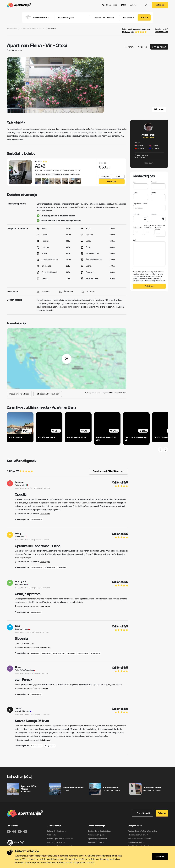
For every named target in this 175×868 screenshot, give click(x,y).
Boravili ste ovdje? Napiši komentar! (108, 471)
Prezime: (154, 182)
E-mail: (135, 193)
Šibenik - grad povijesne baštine (60, 839)
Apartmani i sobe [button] (109, 5)
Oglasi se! (160, 5)
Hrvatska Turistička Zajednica (99, 831)
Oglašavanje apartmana (97, 839)
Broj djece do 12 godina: (149, 226)
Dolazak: (136, 215)
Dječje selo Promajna (136, 842)
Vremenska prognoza (96, 835)
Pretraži (144, 17)
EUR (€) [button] (133, 5)
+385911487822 (141, 155)
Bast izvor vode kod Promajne (140, 839)
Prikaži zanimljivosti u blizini (48, 394)
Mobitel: (154, 193)
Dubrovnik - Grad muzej (57, 831)
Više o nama (149, 163)
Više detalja (75, 174)
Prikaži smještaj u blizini (19, 394)
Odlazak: (154, 215)
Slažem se (160, 857)
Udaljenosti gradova (96, 842)
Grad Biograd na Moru (56, 842)
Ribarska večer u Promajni (138, 835)
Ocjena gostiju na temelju (136, 31)
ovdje (57, 859)
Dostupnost (105, 177)
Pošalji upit (112, 182)
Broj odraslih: (138, 226)
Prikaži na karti (159, 47)
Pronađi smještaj (142, 813)
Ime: (134, 182)
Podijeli (142, 47)
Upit (134, 240)
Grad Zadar (52, 835)
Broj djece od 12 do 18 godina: (160, 227)
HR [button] (123, 5)
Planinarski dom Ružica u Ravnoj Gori (143, 831)
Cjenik (118, 177)
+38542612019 (141, 157)
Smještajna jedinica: (140, 204)
